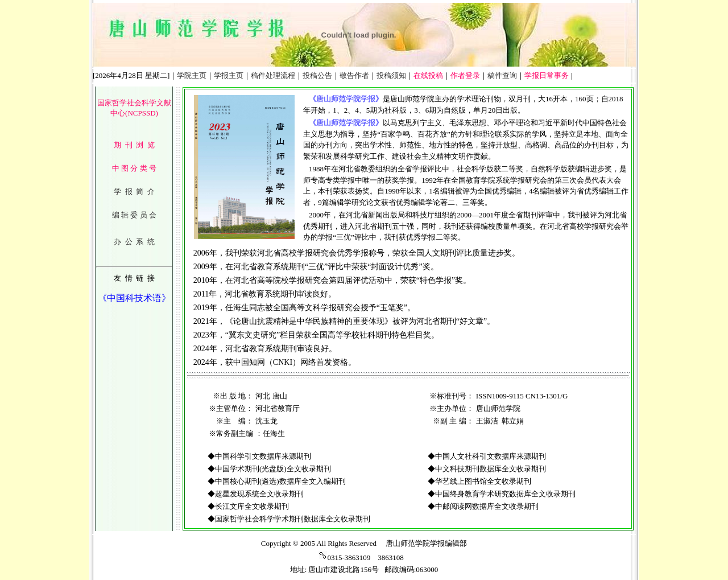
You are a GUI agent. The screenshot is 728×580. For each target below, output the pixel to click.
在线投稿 (428, 75)
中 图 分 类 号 (134, 168)
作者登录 (465, 75)
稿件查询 (502, 75)
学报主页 (229, 75)
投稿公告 (317, 75)
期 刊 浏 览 (134, 145)
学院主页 (192, 75)
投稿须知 (391, 75)
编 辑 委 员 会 (134, 215)
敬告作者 (354, 75)
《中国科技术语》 (134, 298)
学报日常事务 (547, 75)
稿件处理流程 (273, 75)
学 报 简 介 (134, 192)
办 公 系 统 (134, 242)
